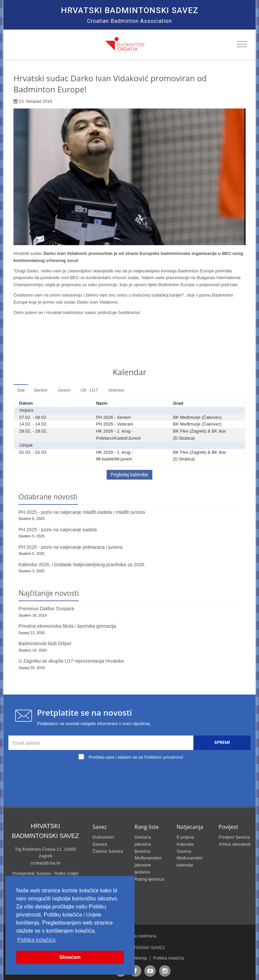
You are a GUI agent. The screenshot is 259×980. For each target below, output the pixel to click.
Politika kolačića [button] (36, 940)
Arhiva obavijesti (235, 844)
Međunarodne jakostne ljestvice (148, 865)
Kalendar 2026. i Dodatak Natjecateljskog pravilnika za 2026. (82, 565)
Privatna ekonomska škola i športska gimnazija (67, 626)
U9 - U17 (89, 390)
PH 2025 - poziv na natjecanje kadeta (58, 530)
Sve (21, 390)
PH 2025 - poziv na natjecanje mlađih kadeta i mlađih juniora (82, 512)
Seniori (40, 390)
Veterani (116, 390)
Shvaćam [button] (70, 957)
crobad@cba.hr (45, 863)
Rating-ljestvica (149, 879)
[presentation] (131, 777)
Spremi (222, 742)
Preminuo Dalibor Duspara (46, 609)
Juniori (64, 390)
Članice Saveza (108, 851)
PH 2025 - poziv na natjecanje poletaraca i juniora (70, 547)
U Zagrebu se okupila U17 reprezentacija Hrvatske (71, 661)
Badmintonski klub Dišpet (45, 643)
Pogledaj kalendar (129, 475)
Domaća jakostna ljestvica (143, 844)
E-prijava (185, 837)
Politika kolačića (169, 958)
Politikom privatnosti (164, 757)
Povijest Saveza (234, 837)
